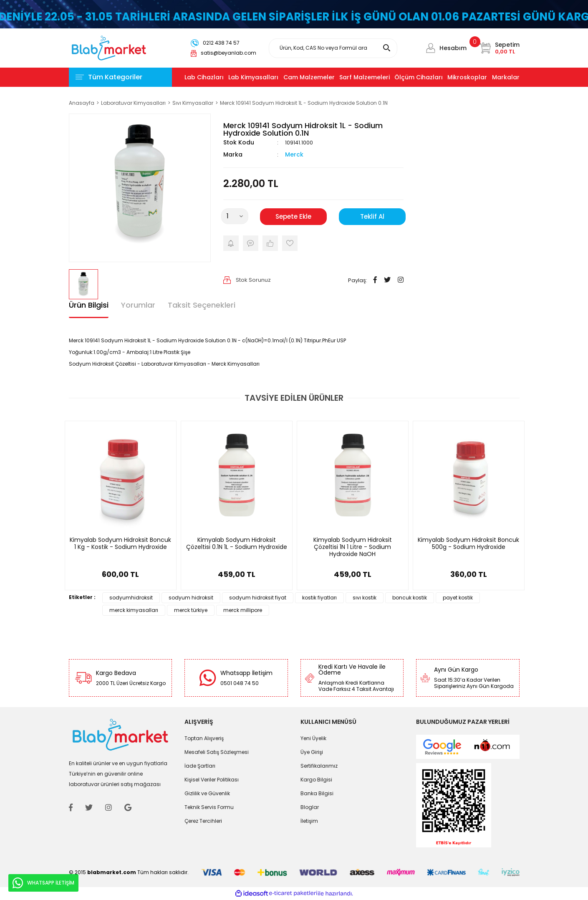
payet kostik (458, 598)
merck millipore (243, 610)
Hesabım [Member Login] (453, 48)
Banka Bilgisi (317, 793)
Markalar (506, 77)
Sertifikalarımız (319, 766)
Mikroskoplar (467, 77)
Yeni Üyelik (313, 738)
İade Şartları (200, 766)
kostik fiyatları (319, 598)
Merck (294, 154)
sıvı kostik (365, 598)
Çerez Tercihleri (203, 821)
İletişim (309, 821)
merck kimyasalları (134, 610)
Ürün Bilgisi (89, 305)
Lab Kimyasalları (253, 77)
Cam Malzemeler (309, 77)
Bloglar (310, 807)
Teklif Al (372, 216)
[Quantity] (235, 216)
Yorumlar (138, 305)
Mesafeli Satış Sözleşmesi (217, 752)
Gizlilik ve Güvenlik (207, 793)
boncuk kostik (410, 598)
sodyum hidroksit (191, 598)
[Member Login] (431, 48)
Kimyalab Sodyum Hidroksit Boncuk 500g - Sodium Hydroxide (468, 544)
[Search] (333, 48)
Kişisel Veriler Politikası (212, 780)
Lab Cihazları (204, 77)
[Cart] (499, 48)
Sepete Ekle (293, 216)
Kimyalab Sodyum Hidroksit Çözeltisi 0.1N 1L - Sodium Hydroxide (237, 544)
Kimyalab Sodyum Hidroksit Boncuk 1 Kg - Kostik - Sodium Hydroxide (120, 544)
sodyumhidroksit (131, 598)
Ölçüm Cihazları (419, 77)
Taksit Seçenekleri (202, 305)
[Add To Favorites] (290, 243)
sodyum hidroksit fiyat (258, 598)
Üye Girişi (312, 752)
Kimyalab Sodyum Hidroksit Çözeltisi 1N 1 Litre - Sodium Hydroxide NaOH (353, 547)
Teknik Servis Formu (209, 807)
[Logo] (109, 47)
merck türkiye (191, 610)
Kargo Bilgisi (316, 780)
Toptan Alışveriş (204, 738)
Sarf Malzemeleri (365, 77)
